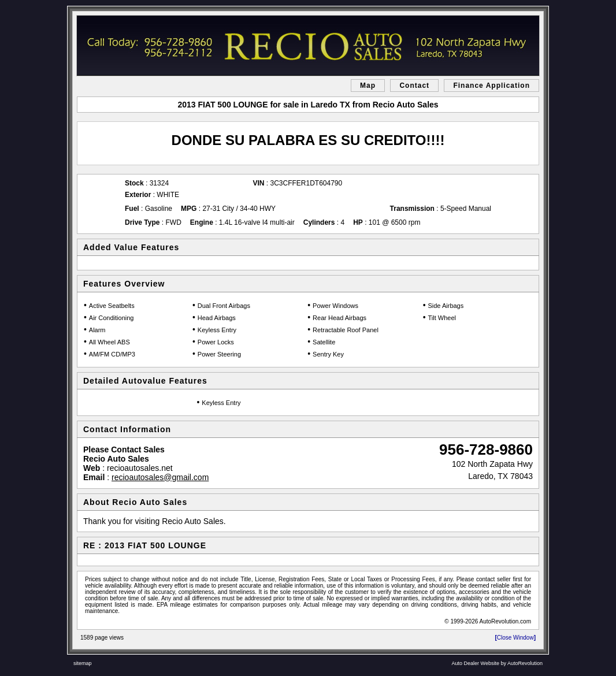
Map (368, 86)
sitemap (83, 663)
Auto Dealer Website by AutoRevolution (497, 663)
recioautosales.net (140, 468)
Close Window (515, 638)
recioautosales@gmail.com (160, 477)
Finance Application (491, 86)
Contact (414, 86)
